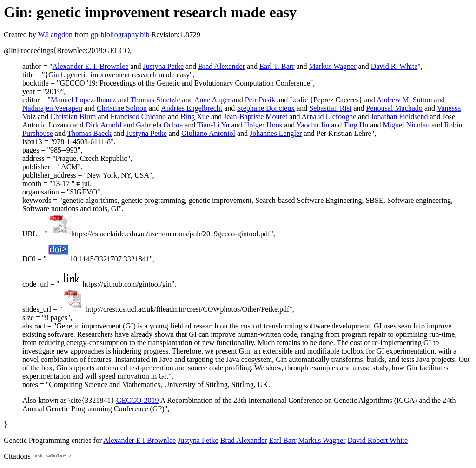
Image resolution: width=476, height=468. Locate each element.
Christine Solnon (122, 108)
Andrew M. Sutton (404, 100)
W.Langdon (55, 35)
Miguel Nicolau (406, 125)
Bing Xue (195, 117)
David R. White (394, 66)
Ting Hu (356, 125)
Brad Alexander (221, 66)
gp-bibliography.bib (120, 35)
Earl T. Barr (277, 66)
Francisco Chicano (139, 117)
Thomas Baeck (90, 133)
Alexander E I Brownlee (139, 440)
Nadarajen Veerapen (52, 108)
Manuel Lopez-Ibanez (83, 100)
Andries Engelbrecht (192, 108)
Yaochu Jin (313, 125)
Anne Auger (212, 100)
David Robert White (378, 440)
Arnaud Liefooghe (329, 117)
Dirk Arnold (104, 125)
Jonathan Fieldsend (399, 117)
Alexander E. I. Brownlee (90, 66)
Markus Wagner (333, 66)
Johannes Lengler (276, 133)
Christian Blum (73, 117)
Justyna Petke (163, 66)
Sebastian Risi (330, 108)
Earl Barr (283, 440)
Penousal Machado (394, 108)
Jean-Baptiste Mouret (255, 117)
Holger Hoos (263, 125)
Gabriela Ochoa (159, 125)
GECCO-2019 (138, 400)
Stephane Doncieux (266, 108)
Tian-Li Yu (213, 125)
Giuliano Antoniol (208, 133)
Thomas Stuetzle (155, 100)
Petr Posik (260, 100)
